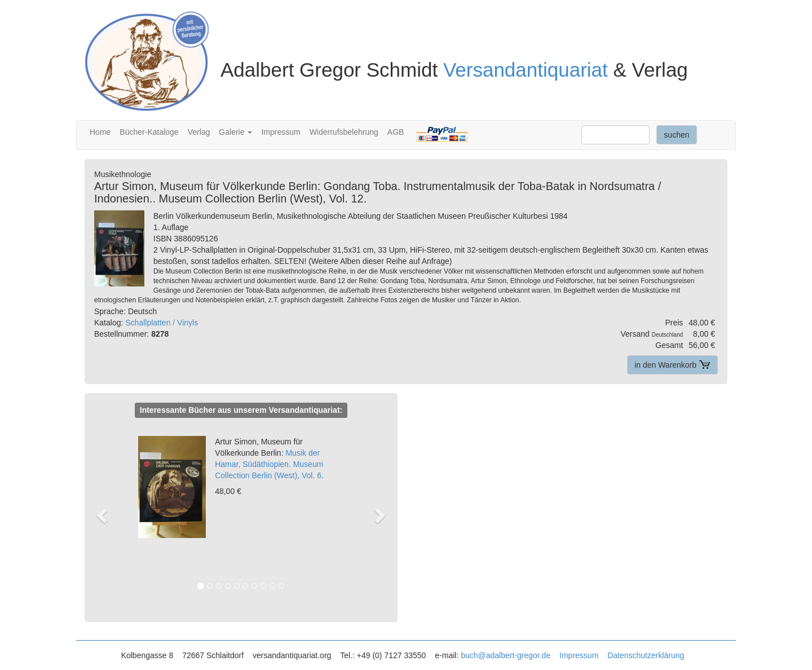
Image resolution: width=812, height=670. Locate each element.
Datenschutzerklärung (646, 655)
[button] (107, 515)
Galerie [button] (235, 132)
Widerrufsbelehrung (344, 132)
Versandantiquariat (526, 70)
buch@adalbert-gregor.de (506, 655)
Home (100, 132)
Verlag (199, 132)
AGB (396, 132)
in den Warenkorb (672, 365)
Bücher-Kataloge (149, 132)
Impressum (281, 132)
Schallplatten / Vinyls (162, 323)
